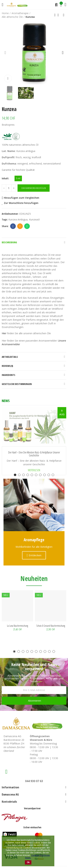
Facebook (13, 226)
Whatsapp (27, 226)
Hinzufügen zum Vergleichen (22, 198)
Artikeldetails (10, 357)
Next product (64, 15)
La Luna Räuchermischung (18, 626)
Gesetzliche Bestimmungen (17, 384)
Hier (4, 333)
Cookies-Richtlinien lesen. (38, 856)
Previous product (55, 15)
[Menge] (9, 188)
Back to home (59, 15)
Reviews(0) (7, 366)
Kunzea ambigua (18, 219)
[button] (5, 52)
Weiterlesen (34, 470)
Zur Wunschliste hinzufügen (21, 203)
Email (20, 226)
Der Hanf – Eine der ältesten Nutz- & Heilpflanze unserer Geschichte (34, 454)
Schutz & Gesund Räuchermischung (51, 626)
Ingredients (8, 375)
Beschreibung (9, 242)
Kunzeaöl (34, 219)
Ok (28, 862)
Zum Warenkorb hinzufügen (34, 188)
